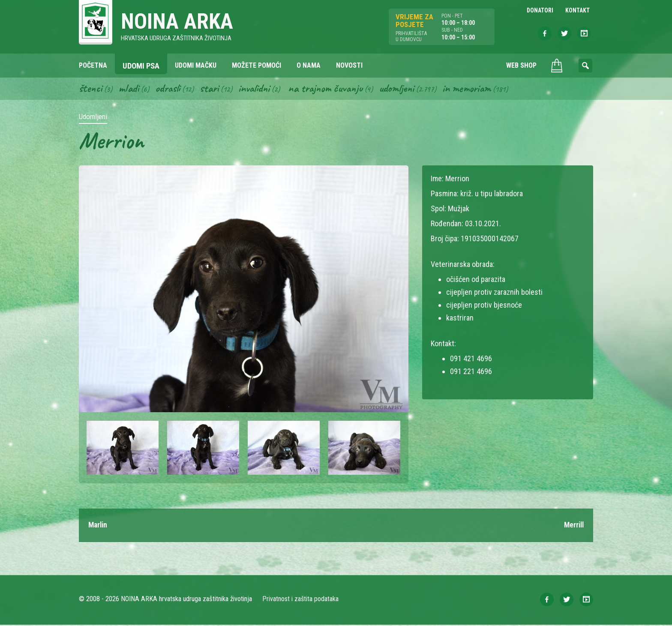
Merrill (573, 526)
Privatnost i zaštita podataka (301, 600)
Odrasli (170, 89)
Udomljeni (405, 89)
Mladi (130, 89)
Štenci (91, 89)
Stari (212, 89)
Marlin (99, 526)
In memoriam (477, 89)
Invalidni (258, 89)
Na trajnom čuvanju (332, 89)
